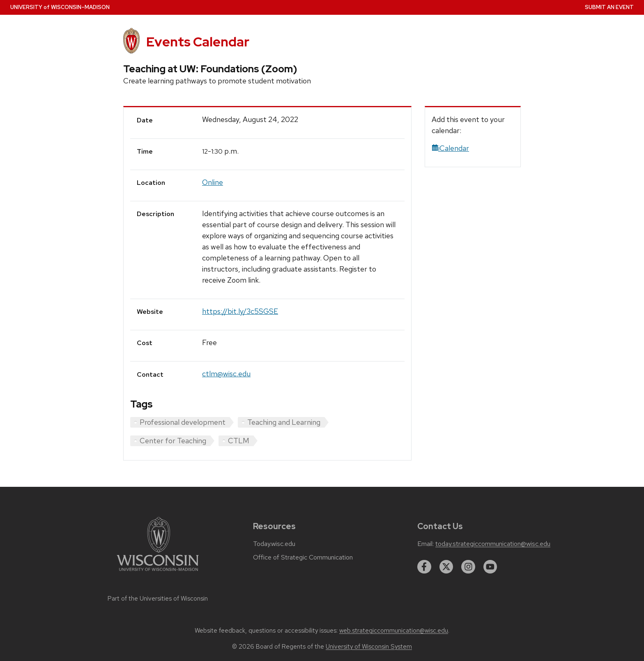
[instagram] (468, 567)
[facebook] (424, 567)
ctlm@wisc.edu (226, 374)
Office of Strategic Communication (303, 557)
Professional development (183, 422)
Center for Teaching (173, 441)
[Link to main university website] (158, 572)
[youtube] (490, 567)
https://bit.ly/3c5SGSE (240, 311)
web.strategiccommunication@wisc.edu (394, 631)
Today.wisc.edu (274, 544)
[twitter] (446, 567)
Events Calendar (198, 42)
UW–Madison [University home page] (60, 7)
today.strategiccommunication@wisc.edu (493, 544)
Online (213, 182)
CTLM (239, 441)
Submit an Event (609, 7)
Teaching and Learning (284, 422)
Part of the (158, 599)
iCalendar (450, 148)
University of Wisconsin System (369, 647)
